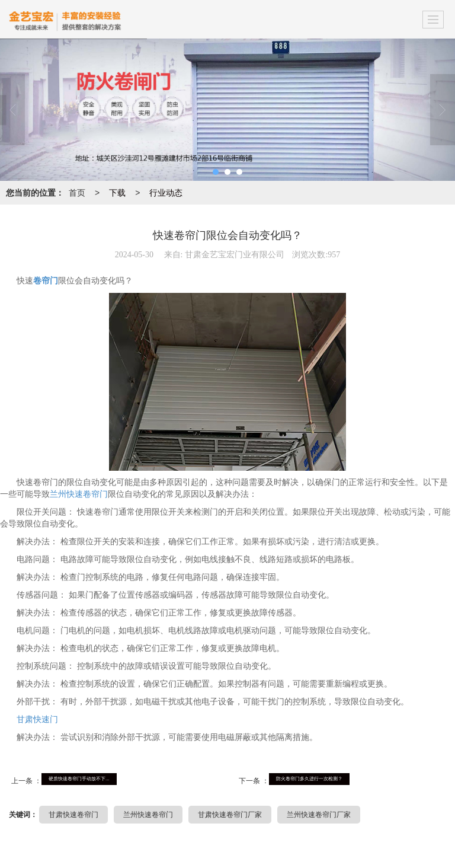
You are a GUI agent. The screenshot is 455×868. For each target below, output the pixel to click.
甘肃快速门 (37, 719)
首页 (77, 193)
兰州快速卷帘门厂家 (319, 815)
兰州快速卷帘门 (79, 494)
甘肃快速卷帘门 (73, 815)
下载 (117, 193)
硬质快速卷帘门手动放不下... (79, 779)
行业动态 (166, 193)
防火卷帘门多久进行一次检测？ (309, 779)
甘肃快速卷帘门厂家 (230, 815)
